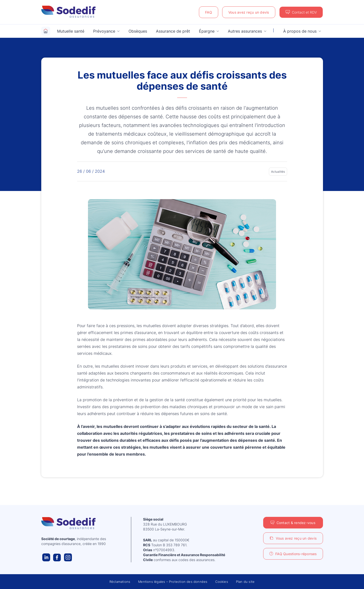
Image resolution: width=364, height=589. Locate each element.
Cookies (222, 582)
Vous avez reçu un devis (249, 12)
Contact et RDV (304, 12)
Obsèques (138, 31)
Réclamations (120, 582)
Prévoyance (104, 31)
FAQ (209, 12)
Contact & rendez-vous (296, 523)
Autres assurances (245, 31)
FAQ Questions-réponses (296, 554)
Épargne (207, 31)
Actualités (278, 172)
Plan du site (245, 582)
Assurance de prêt (173, 31)
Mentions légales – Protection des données (173, 582)
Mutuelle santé (71, 31)
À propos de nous (300, 31)
